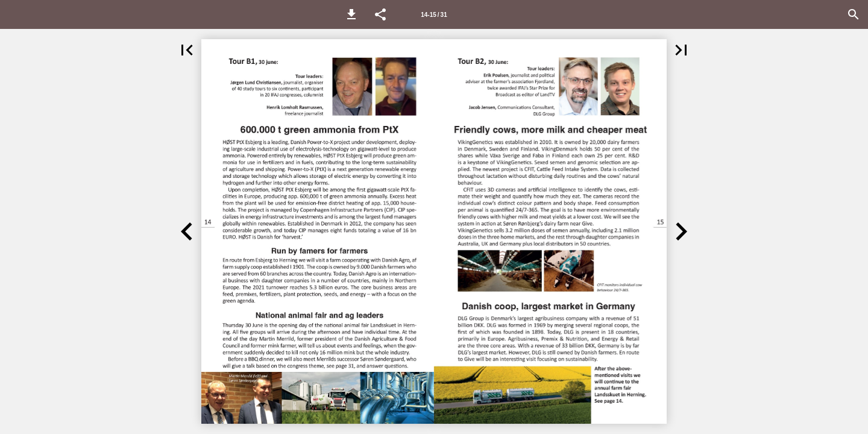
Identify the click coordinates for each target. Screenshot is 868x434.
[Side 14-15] (434, 14)
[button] (351, 14)
